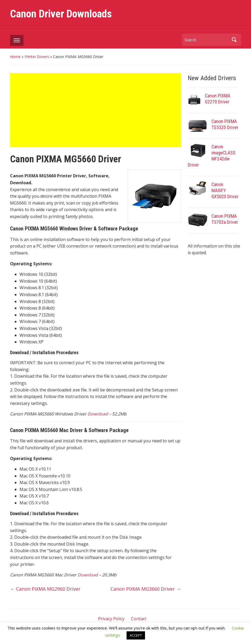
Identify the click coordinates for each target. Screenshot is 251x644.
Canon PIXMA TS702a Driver (225, 219)
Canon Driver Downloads (61, 14)
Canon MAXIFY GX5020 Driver (225, 190)
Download (98, 414)
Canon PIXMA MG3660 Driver (146, 589)
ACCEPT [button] (136, 635)
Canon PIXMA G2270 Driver (218, 99)
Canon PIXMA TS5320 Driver (225, 124)
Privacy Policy (111, 619)
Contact (139, 619)
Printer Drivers (37, 57)
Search (234, 40)
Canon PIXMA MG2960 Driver (45, 589)
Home (15, 57)
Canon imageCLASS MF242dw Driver (212, 156)
